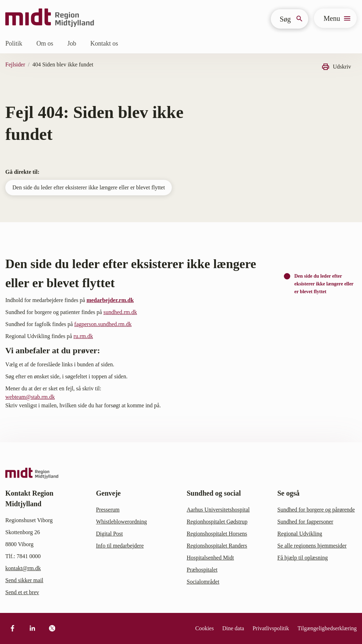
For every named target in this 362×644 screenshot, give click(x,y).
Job (72, 43)
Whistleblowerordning (122, 522)
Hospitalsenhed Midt (210, 558)
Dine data (233, 628)
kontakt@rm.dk (23, 568)
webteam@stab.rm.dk (30, 397)
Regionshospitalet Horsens (217, 534)
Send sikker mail (24, 580)
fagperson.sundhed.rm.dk (103, 324)
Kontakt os (104, 43)
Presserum (108, 510)
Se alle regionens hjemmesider (312, 546)
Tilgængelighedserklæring (327, 628)
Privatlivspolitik (271, 628)
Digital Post (110, 534)
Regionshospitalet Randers (217, 546)
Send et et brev (22, 592)
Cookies (204, 628)
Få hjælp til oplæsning (303, 558)
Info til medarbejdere (120, 546)
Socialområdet (203, 582)
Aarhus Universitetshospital (218, 510)
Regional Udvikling (300, 534)
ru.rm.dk (83, 336)
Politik (14, 43)
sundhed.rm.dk (120, 312)
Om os (45, 43)
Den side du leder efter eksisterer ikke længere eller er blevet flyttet (89, 187)
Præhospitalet (202, 570)
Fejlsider (15, 64)
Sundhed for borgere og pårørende (316, 510)
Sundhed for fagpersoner (305, 522)
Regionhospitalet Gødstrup (217, 522)
